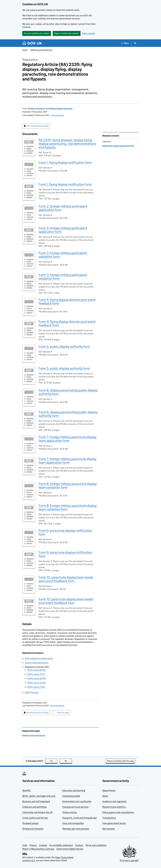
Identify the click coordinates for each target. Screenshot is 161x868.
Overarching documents (37, 663)
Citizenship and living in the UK (37, 812)
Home (25, 50)
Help (25, 845)
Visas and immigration (73, 823)
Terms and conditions (96, 845)
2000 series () (36, 674)
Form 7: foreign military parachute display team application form (68, 439)
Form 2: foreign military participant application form (63, 208)
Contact (79, 845)
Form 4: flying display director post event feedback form (67, 302)
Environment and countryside (77, 801)
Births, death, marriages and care (39, 796)
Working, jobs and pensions (76, 829)
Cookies (43, 845)
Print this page (63, 713)
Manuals (32, 692)
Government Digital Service (70, 849)
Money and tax (70, 812)
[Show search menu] (135, 43)
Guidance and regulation (114, 801)
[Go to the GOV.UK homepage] (32, 43)
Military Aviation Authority (61, 109)
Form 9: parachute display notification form (65, 532)
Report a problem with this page (120, 761)
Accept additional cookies (37, 33)
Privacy (33, 845)
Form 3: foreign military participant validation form (63, 255)
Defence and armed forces (41, 50)
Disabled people (30, 823)
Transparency (109, 818)
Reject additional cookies (67, 33)
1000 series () (36, 670)
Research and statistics (114, 807)
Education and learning (74, 790)
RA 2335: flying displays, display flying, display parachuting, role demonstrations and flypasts (67, 144)
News (105, 796)
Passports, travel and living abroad (79, 818)
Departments (109, 790)
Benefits (26, 790)
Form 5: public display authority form (64, 346)
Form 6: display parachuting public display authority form (68, 392)
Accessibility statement (61, 845)
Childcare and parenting (34, 807)
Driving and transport (33, 829)
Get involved (109, 829)
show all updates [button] (57, 706)
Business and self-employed (36, 801)
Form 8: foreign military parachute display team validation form (68, 486)
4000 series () (36, 683)
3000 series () (37, 678)
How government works (114, 823)
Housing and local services (75, 807)
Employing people (71, 796)
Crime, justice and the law (35, 818)
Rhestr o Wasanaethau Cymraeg (38, 849)
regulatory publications (39, 658)
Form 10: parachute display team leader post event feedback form (66, 579)
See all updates (58, 115)
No (68, 761)
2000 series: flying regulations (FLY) (118, 146)
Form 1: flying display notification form (65, 162)
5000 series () (36, 687)
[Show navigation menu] (125, 43)
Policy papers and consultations (118, 812)
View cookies (89, 33)
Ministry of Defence (37, 109)
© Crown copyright (129, 860)
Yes (54, 761)
